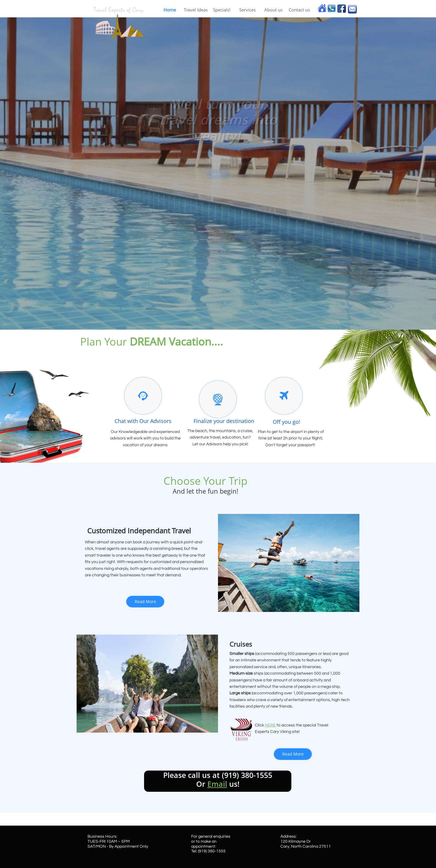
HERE (270, 725)
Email (217, 784)
